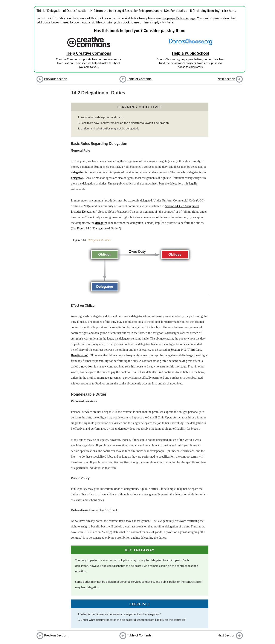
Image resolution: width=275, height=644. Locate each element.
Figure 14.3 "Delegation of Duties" (99, 228)
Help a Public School (191, 53)
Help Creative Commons (89, 53)
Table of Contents (139, 79)
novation (87, 366)
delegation (78, 172)
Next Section (226, 79)
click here (229, 11)
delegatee (101, 223)
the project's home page (178, 18)
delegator (77, 178)
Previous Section (56, 79)
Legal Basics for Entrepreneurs (138, 11)
